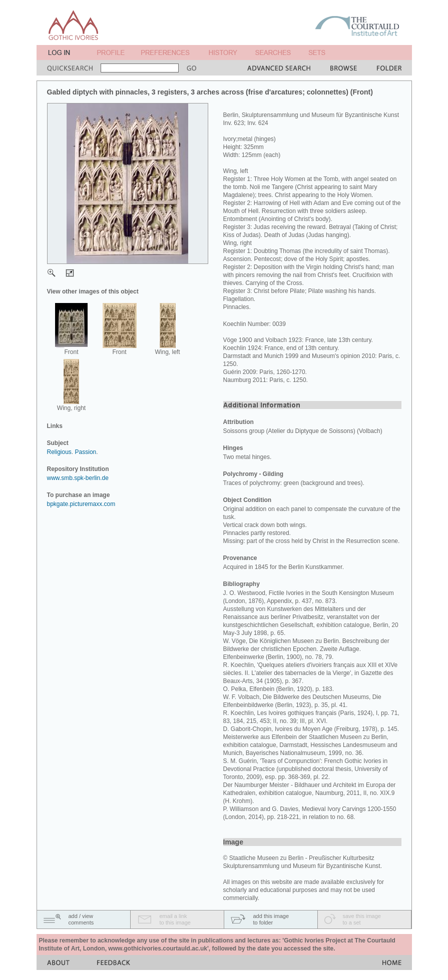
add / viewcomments (81, 919)
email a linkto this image (175, 919)
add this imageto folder (271, 919)
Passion (86, 452)
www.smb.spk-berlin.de (78, 478)
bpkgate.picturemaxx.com (81, 504)
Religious (59, 452)
